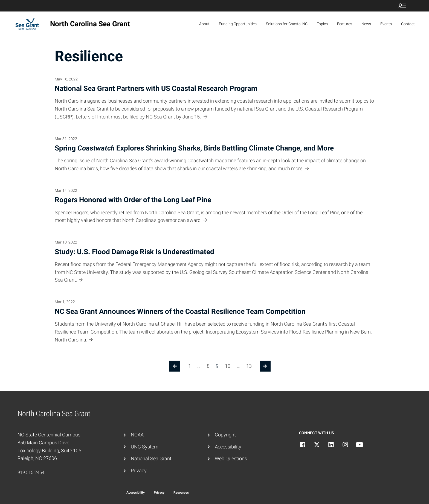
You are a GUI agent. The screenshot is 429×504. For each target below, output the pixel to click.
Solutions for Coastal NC (287, 24)
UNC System (145, 447)
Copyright (225, 435)
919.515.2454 (31, 472)
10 (228, 366)
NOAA (137, 435)
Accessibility (228, 447)
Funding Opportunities (238, 24)
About (204, 24)
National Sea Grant (151, 458)
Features (345, 24)
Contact (408, 24)
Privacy (139, 470)
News (366, 24)
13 (249, 366)
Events (386, 24)
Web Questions (231, 458)
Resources (181, 493)
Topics (322, 24)
